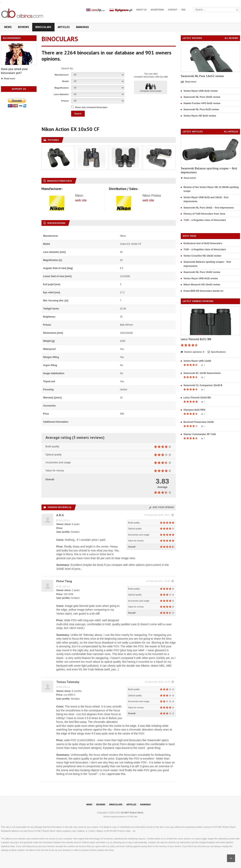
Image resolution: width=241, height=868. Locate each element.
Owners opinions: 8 (193, 352)
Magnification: (62, 88)
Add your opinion (161, 507)
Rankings (82, 27)
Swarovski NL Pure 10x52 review (202, 97)
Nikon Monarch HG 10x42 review (202, 285)
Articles (64, 27)
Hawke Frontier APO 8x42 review (202, 103)
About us (141, 10)
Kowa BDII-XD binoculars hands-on (203, 291)
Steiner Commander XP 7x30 (200, 434)
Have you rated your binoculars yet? (14, 71)
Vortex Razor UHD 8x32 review (201, 91)
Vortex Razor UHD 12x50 (197, 361)
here (31, 850)
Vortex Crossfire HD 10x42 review (202, 256)
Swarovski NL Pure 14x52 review (202, 76)
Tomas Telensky (68, 682)
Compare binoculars (151, 88)
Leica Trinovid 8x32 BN (196, 339)
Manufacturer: (62, 75)
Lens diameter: (61, 94)
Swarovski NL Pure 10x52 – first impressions (209, 208)
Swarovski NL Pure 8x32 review (201, 109)
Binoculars (43, 27)
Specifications (217, 352)
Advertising (157, 10)
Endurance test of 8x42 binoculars (203, 243)
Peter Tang (64, 581)
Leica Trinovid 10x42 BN (197, 398)
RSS (183, 10)
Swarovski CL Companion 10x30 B (203, 385)
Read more (8, 79)
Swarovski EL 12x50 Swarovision (202, 373)
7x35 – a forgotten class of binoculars (205, 220)
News (8, 27)
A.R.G (60, 515)
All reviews (231, 38)
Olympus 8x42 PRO (194, 410)
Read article (188, 178)
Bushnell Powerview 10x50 (199, 422)
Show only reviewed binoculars (91, 107)
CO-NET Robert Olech (132, 813)
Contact (173, 10)
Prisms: (65, 101)
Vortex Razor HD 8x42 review (200, 116)
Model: (66, 81)
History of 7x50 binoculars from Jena (204, 214)
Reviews (24, 27)
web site (81, 200)
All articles (231, 132)
